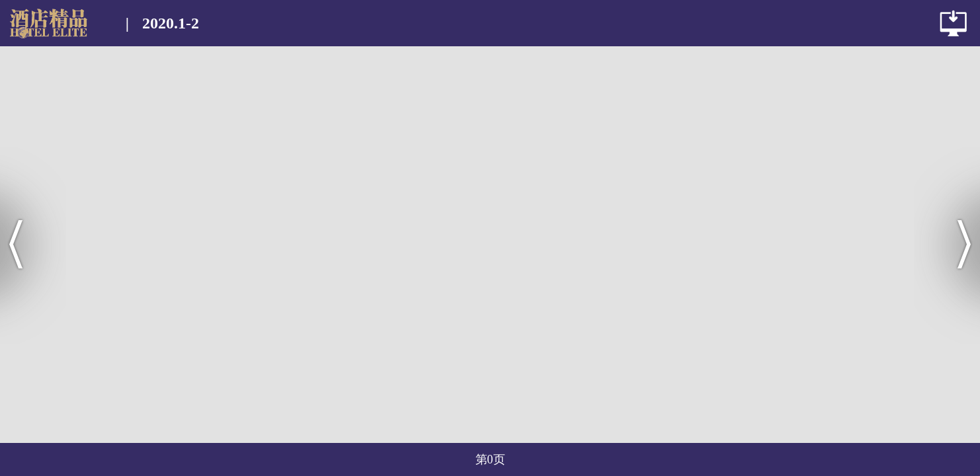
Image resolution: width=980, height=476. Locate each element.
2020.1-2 (171, 23)
